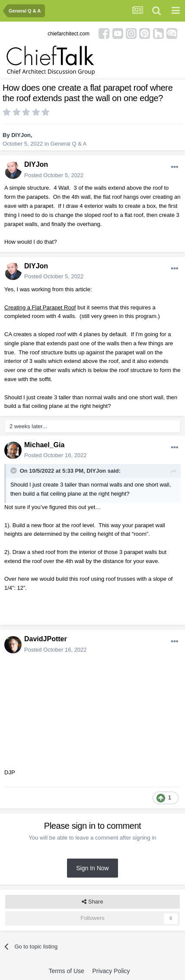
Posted (54, 175)
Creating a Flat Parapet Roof (40, 307)
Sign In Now (92, 868)
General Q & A (69, 144)
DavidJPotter (46, 639)
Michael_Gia (44, 445)
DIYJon (21, 135)
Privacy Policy (111, 971)
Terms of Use (66, 971)
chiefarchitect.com (69, 34)
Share (92, 902)
